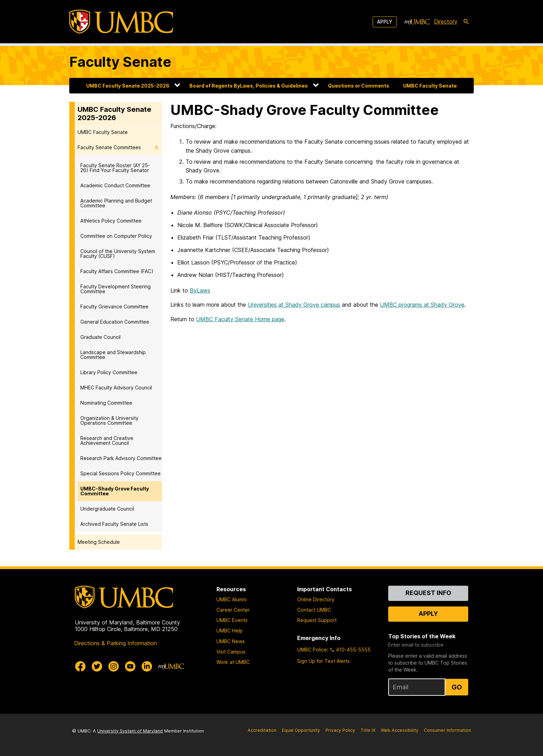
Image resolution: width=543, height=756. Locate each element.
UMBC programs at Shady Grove (422, 305)
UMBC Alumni (232, 599)
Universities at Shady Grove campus (294, 305)
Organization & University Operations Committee (109, 420)
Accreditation (262, 730)
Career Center (233, 610)
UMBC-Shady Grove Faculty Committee (115, 491)
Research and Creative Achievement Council (107, 440)
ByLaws (200, 290)
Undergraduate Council (107, 509)
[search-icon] (466, 22)
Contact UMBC (314, 610)
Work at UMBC (233, 662)
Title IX (368, 730)
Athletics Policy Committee (111, 221)
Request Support (317, 620)
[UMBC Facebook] (80, 666)
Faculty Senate (120, 62)
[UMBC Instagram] (114, 666)
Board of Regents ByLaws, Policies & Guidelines (249, 86)
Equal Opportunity (301, 730)
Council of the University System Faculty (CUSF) (118, 254)
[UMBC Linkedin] (147, 666)
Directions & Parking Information (115, 643)
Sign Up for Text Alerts (323, 661)
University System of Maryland (130, 731)
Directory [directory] (446, 21)
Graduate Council (100, 337)
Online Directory (316, 599)
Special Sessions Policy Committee (121, 473)
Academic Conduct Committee (115, 185)
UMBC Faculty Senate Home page (240, 319)
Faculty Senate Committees (109, 147)
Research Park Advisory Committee (121, 458)
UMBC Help (230, 631)
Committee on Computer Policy (116, 236)
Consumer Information (447, 730)
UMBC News (231, 641)
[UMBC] (121, 22)
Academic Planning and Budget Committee (116, 203)
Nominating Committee (106, 403)
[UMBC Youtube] (130, 666)
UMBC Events (232, 620)
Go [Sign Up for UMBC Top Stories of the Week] (457, 687)
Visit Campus (231, 652)
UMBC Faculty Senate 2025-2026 (128, 86)
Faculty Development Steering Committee (115, 289)
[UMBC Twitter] (97, 666)
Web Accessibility (400, 730)
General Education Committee (115, 322)
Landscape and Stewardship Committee (113, 355)
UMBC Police (312, 650)
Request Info (428, 593)
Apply (385, 22)
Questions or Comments (359, 86)
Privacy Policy (340, 730)
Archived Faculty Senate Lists (114, 524)
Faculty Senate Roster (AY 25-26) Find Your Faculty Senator (115, 168)
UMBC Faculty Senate (430, 86)
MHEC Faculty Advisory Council (116, 388)
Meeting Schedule (99, 542)
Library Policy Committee (109, 372)
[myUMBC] (417, 22)
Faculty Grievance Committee (114, 307)
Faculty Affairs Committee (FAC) (117, 271)
